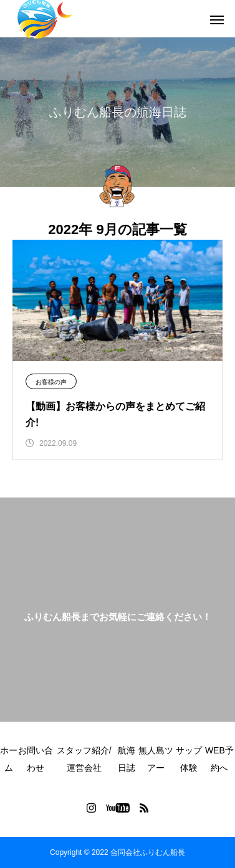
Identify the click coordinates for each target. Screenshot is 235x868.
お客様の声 (51, 382)
